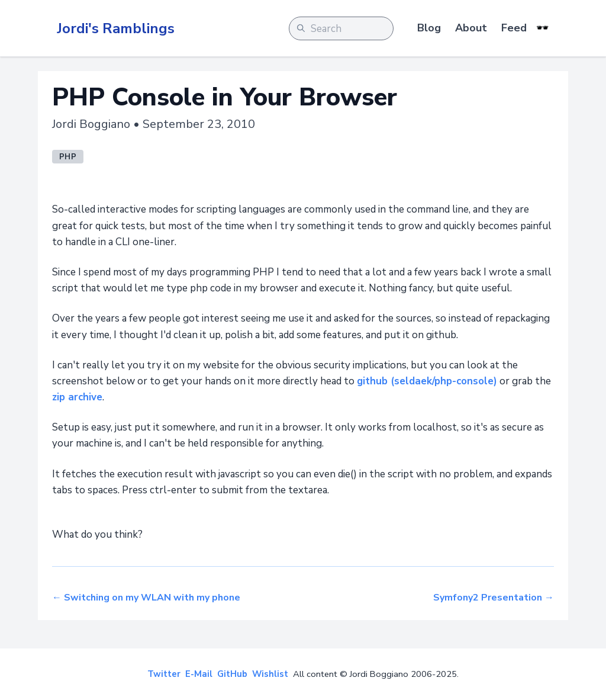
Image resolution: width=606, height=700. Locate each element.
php (68, 157)
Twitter (164, 674)
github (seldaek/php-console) (427, 381)
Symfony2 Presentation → (494, 598)
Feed (514, 28)
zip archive (77, 397)
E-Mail (199, 674)
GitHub (232, 674)
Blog (429, 28)
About (471, 28)
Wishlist (270, 674)
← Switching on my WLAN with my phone (146, 598)
